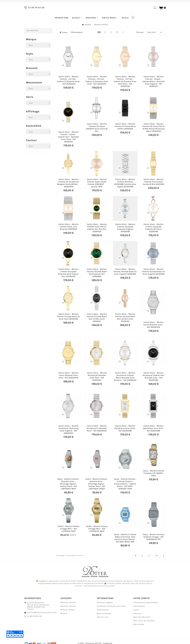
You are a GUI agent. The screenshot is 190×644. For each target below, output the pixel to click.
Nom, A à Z (155, 39)
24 (157, 562)
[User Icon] (155, 11)
